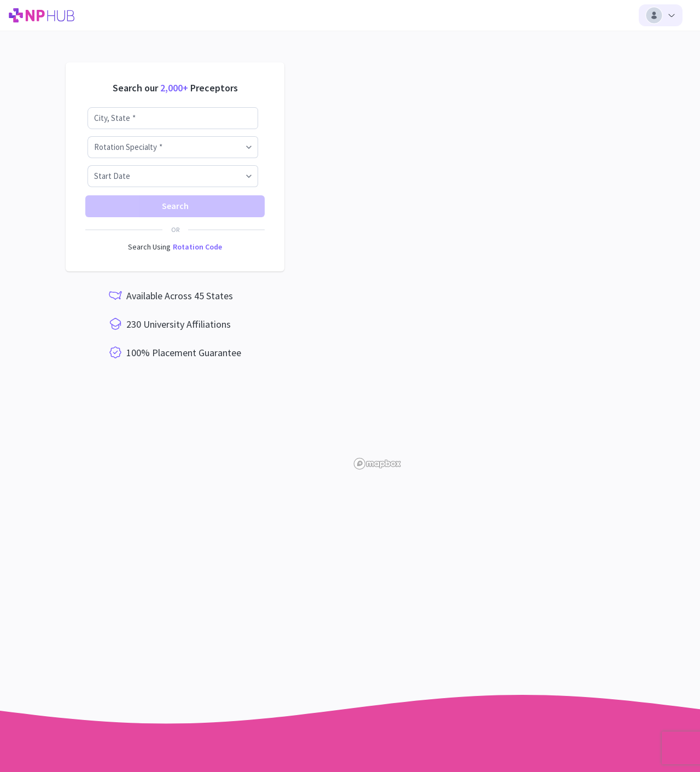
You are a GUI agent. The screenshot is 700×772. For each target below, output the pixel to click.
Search (175, 206)
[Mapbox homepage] (377, 464)
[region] (525, 254)
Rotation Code (197, 247)
